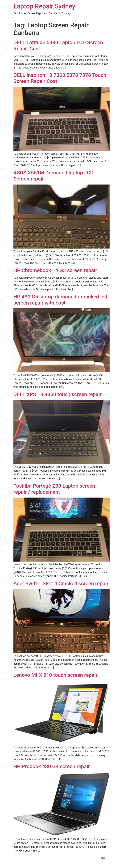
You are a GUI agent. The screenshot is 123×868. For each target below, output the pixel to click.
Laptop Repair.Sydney (44, 6)
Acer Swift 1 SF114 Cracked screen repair (61, 583)
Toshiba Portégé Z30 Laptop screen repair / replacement (54, 489)
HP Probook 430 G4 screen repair (52, 766)
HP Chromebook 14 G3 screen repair (55, 270)
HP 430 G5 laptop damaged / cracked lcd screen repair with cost (60, 300)
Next (105, 858)
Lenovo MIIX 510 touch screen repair (55, 675)
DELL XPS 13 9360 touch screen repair (57, 394)
